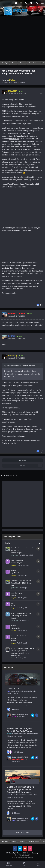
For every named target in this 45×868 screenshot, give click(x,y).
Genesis (13, 570)
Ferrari (13, 606)
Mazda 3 (13, 618)
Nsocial (19, 136)
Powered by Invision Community (22, 857)
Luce (12, 603)
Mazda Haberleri (16, 691)
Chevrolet (14, 596)
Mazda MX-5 (15, 641)
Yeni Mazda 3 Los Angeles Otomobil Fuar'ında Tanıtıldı (20, 730)
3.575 (29, 314)
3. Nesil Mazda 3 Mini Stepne (21, 581)
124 (21, 91)
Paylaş (22, 460)
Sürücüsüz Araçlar (17, 560)
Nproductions (14, 139)
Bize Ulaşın (35, 853)
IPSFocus (18, 853)
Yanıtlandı (16, 316)
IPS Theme (9, 853)
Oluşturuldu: (17, 93)
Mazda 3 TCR (13, 689)
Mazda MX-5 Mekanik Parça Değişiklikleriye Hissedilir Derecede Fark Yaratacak (20, 789)
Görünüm (27, 853)
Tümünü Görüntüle (22, 832)
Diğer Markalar (15, 573)
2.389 (20, 336)
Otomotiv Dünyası (19, 82)
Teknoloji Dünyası (16, 563)
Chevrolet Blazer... (17, 593)
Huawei (13, 626)
